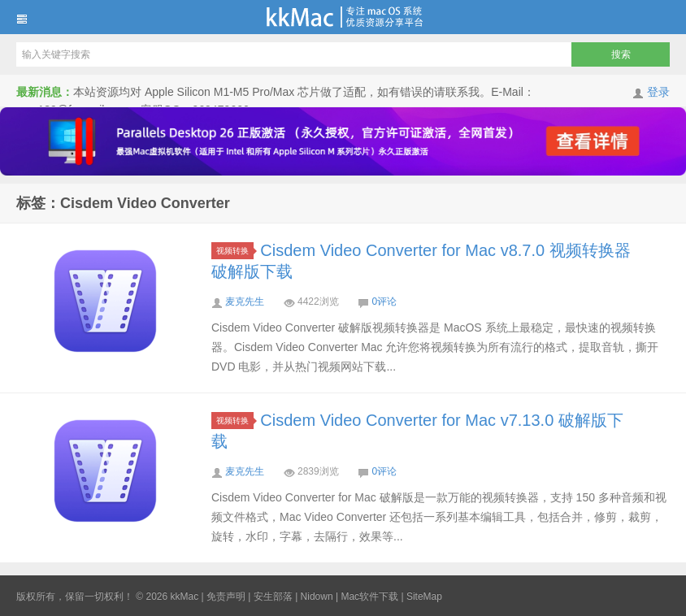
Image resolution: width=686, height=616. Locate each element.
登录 (658, 92)
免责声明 (226, 596)
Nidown (317, 596)
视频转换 (235, 251)
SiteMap (424, 596)
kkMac (343, 17)
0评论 (384, 301)
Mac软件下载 (369, 596)
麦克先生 (245, 301)
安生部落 (273, 596)
